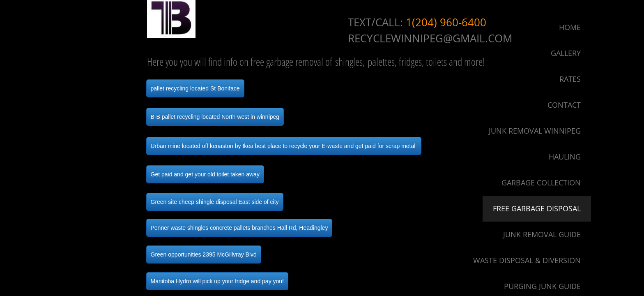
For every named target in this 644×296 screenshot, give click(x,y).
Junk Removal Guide (542, 234)
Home (570, 27)
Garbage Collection (541, 183)
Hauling (565, 157)
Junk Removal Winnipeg (535, 131)
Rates (570, 79)
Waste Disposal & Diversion (527, 260)
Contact (564, 105)
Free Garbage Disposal (537, 208)
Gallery (566, 53)
